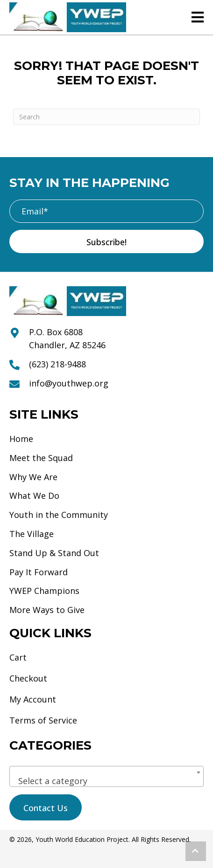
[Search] (106, 117)
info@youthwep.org (69, 383)
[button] (106, 241)
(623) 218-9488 (57, 364)
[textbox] (106, 781)
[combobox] (106, 776)
